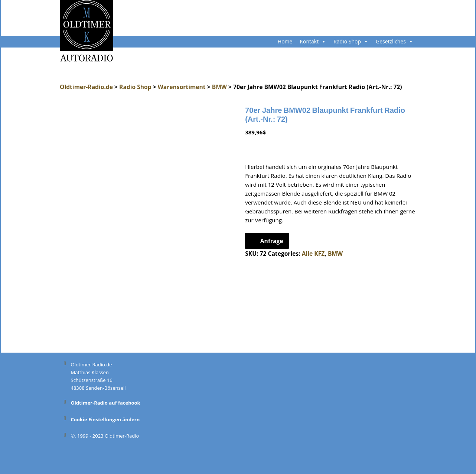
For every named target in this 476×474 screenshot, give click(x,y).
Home (285, 41)
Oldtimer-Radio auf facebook (106, 403)
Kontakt (313, 41)
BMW (335, 254)
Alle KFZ (313, 254)
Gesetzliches (395, 41)
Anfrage (272, 241)
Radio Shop (351, 41)
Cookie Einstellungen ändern (105, 419)
